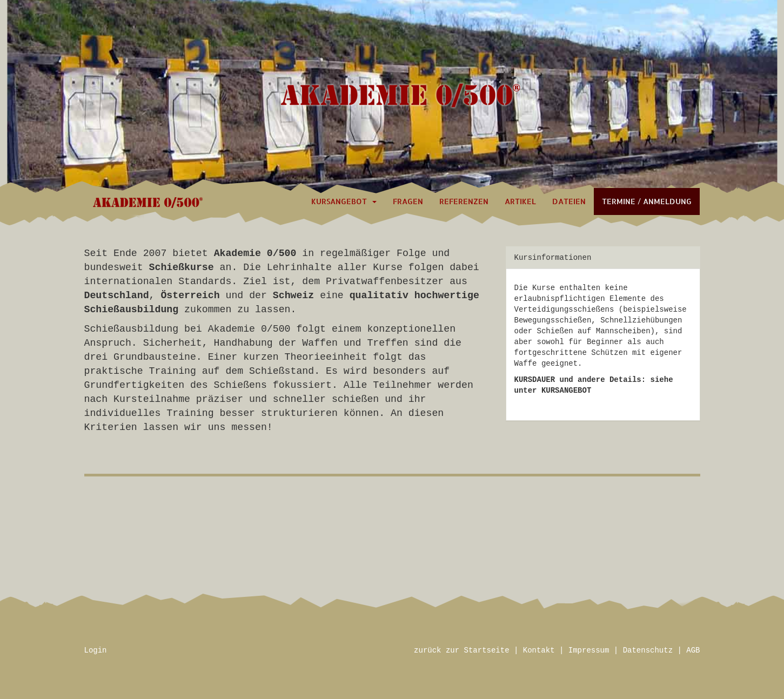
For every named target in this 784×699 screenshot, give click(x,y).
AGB (693, 650)
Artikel (520, 201)
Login (96, 650)
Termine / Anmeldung (647, 201)
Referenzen (464, 201)
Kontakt (539, 650)
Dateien (569, 201)
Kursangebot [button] (344, 201)
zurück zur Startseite (461, 650)
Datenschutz (648, 650)
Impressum (589, 650)
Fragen (408, 201)
